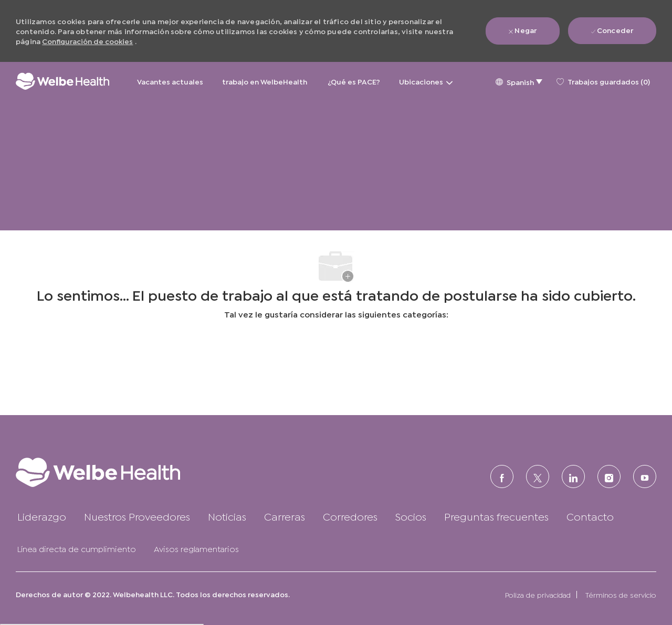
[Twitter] (538, 476)
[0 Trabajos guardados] (603, 81)
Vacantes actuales (170, 81)
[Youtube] (645, 476)
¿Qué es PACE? (354, 81)
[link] (118, 472)
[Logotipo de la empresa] (62, 81)
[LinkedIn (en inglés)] (573, 476)
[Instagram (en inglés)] (609, 476)
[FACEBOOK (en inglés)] (502, 476)
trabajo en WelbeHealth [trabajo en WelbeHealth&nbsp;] (265, 81)
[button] (519, 81)
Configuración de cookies (87, 41)
